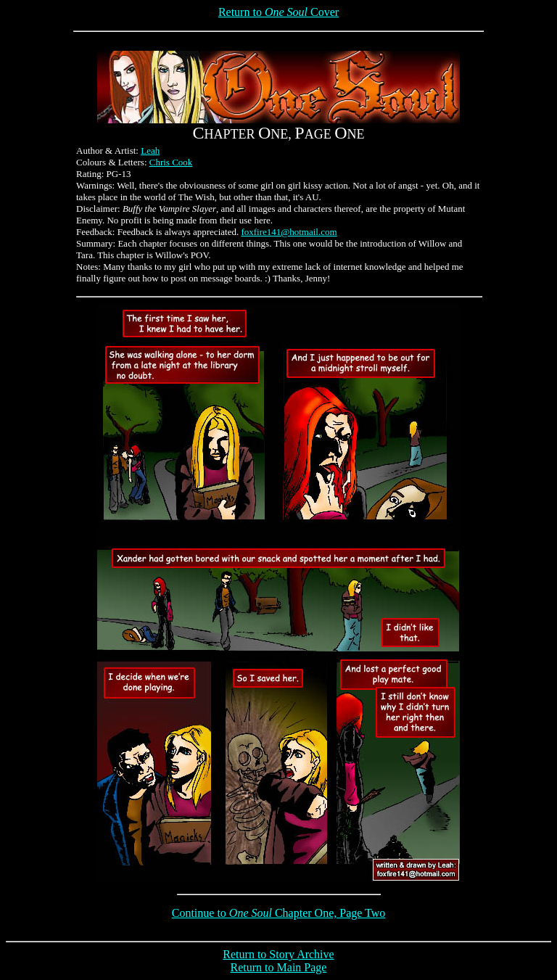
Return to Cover (278, 12)
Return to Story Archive (278, 954)
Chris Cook (171, 162)
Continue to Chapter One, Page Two (279, 913)
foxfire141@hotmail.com (289, 232)
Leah (150, 151)
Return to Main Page (279, 967)
